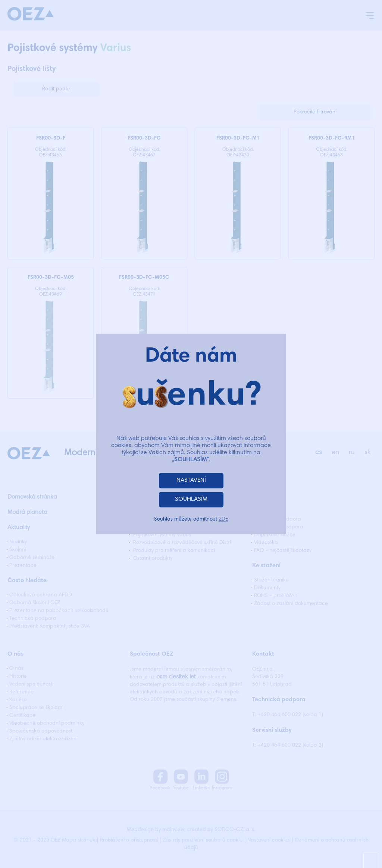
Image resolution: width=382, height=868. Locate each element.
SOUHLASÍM (191, 500)
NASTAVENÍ (191, 481)
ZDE (223, 520)
